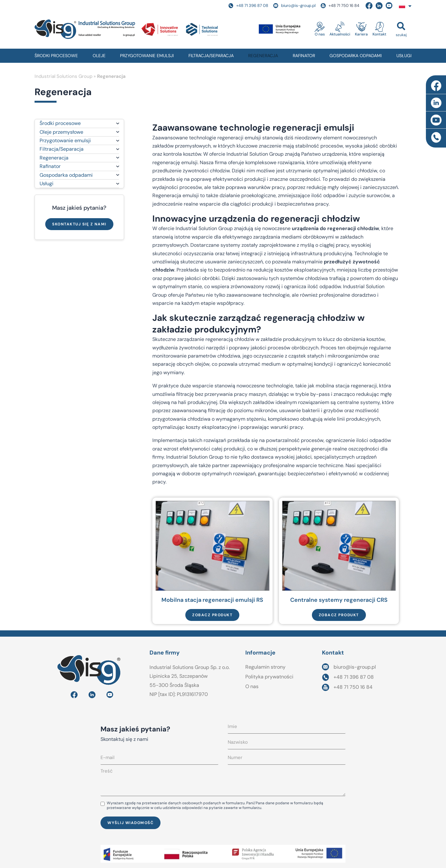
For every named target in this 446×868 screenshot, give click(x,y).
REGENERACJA (263, 56)
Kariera (361, 34)
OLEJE (99, 56)
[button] (401, 29)
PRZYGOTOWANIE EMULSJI (147, 56)
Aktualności (340, 34)
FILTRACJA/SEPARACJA (211, 56)
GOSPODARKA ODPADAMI (356, 56)
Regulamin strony (265, 667)
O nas (320, 34)
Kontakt (379, 34)
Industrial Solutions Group (63, 76)
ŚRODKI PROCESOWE (56, 56)
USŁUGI (404, 56)
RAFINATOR (304, 56)
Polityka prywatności (269, 677)
